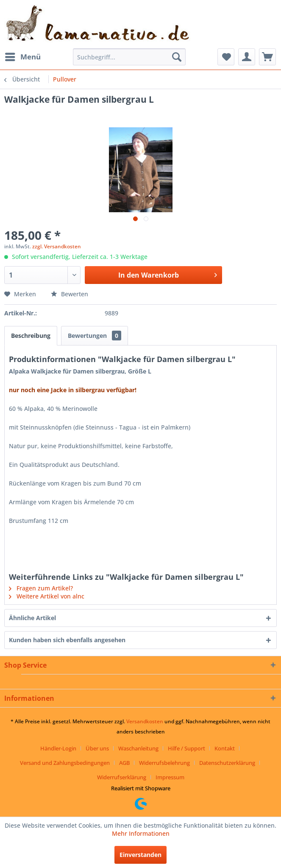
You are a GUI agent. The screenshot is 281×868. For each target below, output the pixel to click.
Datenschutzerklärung (227, 763)
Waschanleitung (138, 748)
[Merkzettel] (226, 57)
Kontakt (225, 748)
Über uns (97, 748)
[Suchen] (177, 57)
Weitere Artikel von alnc (47, 596)
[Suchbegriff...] (129, 57)
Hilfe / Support (186, 748)
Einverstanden (140, 855)
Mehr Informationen (141, 833)
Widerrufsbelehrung (164, 763)
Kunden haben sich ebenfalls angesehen (67, 640)
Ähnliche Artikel (32, 618)
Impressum (170, 777)
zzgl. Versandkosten (57, 246)
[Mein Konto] (247, 57)
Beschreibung (31, 336)
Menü (23, 56)
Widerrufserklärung (122, 777)
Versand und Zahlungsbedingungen (65, 763)
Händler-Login (58, 748)
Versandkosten (145, 721)
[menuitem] (22, 57)
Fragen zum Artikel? (41, 588)
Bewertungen (95, 336)
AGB (124, 763)
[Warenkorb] (267, 57)
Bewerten (70, 294)
